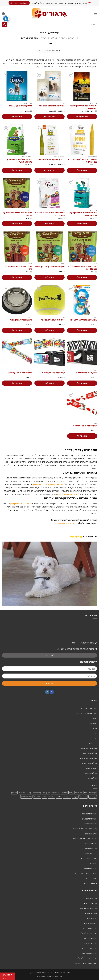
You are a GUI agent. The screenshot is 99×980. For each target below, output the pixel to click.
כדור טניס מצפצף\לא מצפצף (53, 320)
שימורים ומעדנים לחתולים (87, 958)
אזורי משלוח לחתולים (89, 758)
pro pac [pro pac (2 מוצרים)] (75, 797)
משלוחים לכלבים (51, 3)
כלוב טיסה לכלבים (90, 854)
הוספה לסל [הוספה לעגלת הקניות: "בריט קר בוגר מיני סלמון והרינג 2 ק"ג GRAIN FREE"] (82, 170)
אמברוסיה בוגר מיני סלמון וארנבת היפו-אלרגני (83, 107)
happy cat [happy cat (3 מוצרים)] (46, 793)
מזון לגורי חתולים (90, 943)
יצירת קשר (63, 3)
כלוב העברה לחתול (90, 928)
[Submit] (5, 24)
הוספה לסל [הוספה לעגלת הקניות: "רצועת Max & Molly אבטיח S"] (82, 436)
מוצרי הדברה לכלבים (89, 859)
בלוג (95, 738)
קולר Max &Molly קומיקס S (53, 373)
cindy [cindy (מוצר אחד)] (71, 793)
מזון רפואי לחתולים (90, 953)
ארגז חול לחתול (91, 913)
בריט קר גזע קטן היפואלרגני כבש (51, 159)
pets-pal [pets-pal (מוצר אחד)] (14, 793)
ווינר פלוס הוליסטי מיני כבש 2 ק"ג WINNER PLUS (19, 161)
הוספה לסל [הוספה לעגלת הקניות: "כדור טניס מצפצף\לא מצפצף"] (49, 330)
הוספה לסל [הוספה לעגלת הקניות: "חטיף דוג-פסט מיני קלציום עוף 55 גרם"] (49, 277)
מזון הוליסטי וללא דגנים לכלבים (85, 829)
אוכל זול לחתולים (90, 904)
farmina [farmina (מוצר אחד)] (64, 793)
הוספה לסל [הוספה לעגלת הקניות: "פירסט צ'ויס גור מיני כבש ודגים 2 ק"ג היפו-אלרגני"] (49, 224)
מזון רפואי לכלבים (90, 869)
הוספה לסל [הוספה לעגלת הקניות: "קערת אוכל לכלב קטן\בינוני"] (17, 330)
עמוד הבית (73, 38)
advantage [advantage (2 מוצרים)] (92, 793)
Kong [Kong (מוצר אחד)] (29, 793)
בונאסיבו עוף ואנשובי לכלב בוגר (52, 106)
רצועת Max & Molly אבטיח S (85, 426)
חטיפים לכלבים (91, 834)
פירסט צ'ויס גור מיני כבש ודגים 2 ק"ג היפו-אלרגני (50, 214)
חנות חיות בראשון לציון (88, 708)
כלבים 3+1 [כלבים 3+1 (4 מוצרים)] (37, 797)
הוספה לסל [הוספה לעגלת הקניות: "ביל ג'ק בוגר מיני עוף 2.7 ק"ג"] (17, 117)
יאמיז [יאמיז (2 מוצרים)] (44, 797)
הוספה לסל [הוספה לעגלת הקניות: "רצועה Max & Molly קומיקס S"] (17, 383)
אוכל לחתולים (92, 899)
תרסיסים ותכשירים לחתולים (86, 963)
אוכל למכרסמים (91, 773)
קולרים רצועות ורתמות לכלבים (85, 839)
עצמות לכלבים (91, 879)
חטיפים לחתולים (91, 923)
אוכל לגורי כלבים (90, 824)
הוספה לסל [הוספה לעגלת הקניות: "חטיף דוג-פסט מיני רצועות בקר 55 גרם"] (17, 277)
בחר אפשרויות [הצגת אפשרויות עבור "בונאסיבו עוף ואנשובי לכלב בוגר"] (50, 117)
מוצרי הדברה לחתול (89, 933)
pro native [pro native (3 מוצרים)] (83, 797)
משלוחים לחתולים (38, 3)
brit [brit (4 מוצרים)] (85, 793)
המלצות (78, 3)
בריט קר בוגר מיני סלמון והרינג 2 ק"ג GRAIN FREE (82, 161)
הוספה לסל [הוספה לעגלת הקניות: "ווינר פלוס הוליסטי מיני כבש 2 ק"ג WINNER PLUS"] (17, 170)
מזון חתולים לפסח (90, 938)
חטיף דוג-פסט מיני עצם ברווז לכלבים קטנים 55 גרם (82, 268)
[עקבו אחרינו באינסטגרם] (47, 692)
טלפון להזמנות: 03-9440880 (83, 643)
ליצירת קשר (49, 655)
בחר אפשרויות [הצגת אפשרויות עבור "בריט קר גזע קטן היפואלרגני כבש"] (50, 170)
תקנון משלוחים (91, 768)
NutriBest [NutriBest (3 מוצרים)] (22, 793)
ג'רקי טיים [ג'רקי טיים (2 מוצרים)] (51, 797)
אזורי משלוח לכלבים (89, 748)
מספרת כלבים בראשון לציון (87, 713)
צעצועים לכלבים (91, 884)
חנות (63, 38)
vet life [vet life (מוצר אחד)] (59, 797)
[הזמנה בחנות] (49, 51)
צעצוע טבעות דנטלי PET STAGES (84, 320)
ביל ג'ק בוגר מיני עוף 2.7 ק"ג (20, 106)
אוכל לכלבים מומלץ (89, 814)
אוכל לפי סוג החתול (89, 763)
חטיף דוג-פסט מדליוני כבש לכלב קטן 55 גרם (17, 214)
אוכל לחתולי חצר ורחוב (88, 909)
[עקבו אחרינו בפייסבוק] (52, 692)
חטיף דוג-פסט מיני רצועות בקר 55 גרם (18, 268)
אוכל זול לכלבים (91, 844)
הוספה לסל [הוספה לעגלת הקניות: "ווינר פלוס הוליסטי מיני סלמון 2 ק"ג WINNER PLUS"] (82, 224)
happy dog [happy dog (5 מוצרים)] (37, 793)
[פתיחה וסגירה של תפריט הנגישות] (6, 14)
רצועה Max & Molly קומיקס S (20, 373)
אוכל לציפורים (92, 778)
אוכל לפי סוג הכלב (49, 38)
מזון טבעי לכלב (91, 864)
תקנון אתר (93, 723)
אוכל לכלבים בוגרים (89, 819)
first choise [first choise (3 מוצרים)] (56, 793)
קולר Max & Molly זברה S (87, 373)
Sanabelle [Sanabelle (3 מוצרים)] (67, 797)
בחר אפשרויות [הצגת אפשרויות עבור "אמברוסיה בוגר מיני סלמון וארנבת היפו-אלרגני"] (82, 117)
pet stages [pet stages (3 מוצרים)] (93, 797)
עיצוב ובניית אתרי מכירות (61, 973)
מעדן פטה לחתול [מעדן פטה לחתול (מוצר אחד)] (26, 797)
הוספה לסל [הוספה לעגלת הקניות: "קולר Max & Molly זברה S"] (82, 383)
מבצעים (71, 3)
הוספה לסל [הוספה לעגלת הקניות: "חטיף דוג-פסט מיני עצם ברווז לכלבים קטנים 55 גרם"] (82, 277)
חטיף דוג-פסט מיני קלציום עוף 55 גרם (50, 266)
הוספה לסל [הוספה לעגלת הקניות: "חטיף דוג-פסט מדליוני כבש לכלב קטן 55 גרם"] (17, 224)
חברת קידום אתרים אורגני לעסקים (41, 973)
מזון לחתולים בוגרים (89, 948)
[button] (96, 13)
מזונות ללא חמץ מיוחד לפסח (86, 873)
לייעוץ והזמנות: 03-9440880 (67, 523)
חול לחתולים (92, 919)
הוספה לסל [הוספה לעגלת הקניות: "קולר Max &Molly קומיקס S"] (49, 383)
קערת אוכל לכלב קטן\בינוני (21, 320)
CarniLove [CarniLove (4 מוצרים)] (79, 793)
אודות (85, 3)
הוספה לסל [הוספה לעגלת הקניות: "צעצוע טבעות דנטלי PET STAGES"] (82, 330)
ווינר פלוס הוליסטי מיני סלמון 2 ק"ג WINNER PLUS (83, 214)
